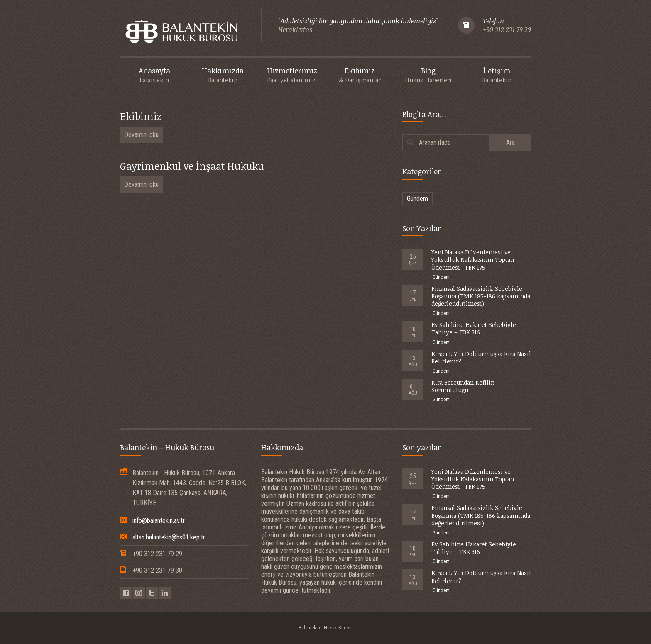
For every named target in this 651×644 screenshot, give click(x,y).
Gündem (417, 199)
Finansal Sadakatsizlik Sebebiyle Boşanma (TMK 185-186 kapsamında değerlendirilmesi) (481, 296)
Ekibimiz (141, 116)
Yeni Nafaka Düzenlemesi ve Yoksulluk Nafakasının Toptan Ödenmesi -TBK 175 (473, 260)
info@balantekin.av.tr (159, 521)
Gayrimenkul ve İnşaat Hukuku (192, 166)
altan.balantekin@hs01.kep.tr (169, 537)
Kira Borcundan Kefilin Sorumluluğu (463, 386)
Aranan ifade (435, 143)
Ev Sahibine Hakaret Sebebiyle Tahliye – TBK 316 (474, 328)
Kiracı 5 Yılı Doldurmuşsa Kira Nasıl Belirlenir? (481, 357)
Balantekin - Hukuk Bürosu (326, 628)
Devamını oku (141, 135)
